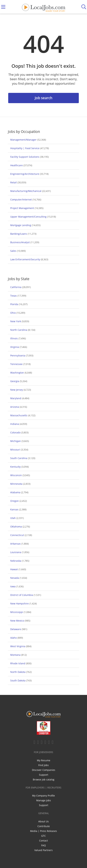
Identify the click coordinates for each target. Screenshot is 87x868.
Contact (43, 841)
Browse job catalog (44, 779)
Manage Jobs (44, 800)
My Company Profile (43, 796)
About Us (43, 821)
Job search (43, 98)
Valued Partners (43, 850)
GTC (43, 836)
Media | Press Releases (43, 831)
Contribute (44, 826)
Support (44, 775)
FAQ (43, 845)
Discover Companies (44, 770)
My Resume (44, 760)
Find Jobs (43, 765)
